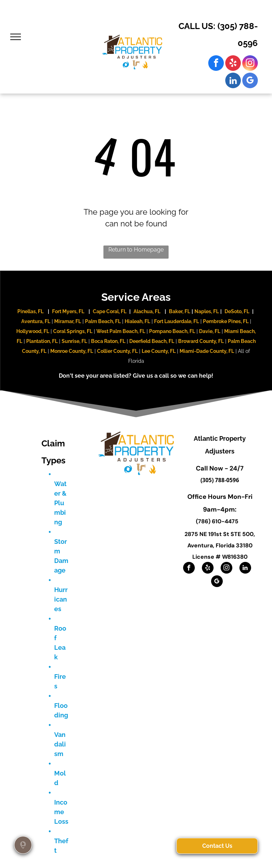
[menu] (16, 37)
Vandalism (60, 744)
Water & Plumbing (60, 503)
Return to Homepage (136, 250)
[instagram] (250, 64)
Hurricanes (61, 599)
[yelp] (233, 64)
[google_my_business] (250, 81)
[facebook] (216, 64)
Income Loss (61, 812)
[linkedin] (233, 81)
